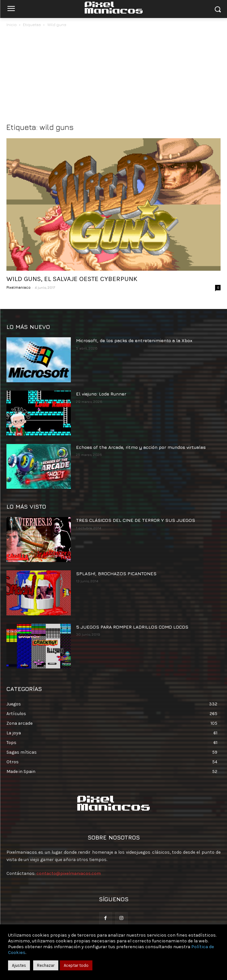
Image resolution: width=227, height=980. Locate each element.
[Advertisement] (114, 77)
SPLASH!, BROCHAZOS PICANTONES (116, 573)
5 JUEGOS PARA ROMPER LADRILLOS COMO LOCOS (132, 627)
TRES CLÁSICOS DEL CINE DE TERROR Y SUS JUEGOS (136, 520)
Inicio (12, 25)
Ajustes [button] (19, 965)
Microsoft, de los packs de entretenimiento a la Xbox (134, 340)
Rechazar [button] (46, 965)
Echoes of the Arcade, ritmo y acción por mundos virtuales (141, 447)
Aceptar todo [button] (76, 965)
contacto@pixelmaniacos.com (69, 873)
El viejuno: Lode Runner (101, 394)
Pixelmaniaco (19, 287)
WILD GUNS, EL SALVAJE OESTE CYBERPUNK (72, 279)
